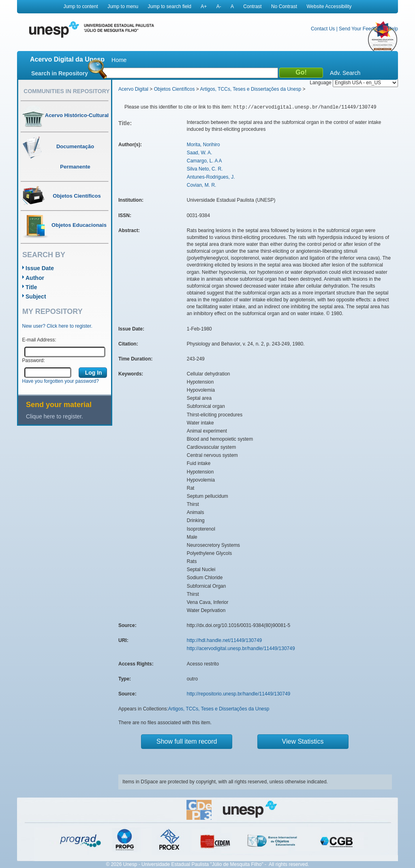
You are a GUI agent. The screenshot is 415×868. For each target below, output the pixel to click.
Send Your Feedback (361, 29)
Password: (34, 360)
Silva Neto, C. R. (205, 169)
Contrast (252, 6)
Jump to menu (123, 6)
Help (393, 29)
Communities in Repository (66, 91)
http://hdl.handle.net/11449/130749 (225, 640)
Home (119, 60)
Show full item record (187, 741)
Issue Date (40, 268)
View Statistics (303, 741)
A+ (204, 6)
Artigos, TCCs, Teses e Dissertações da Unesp (250, 89)
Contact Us (323, 29)
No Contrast (284, 6)
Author (35, 278)
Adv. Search (345, 73)
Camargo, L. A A (204, 161)
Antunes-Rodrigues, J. (211, 177)
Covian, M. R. (202, 185)
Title (31, 287)
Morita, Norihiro (203, 145)
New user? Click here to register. (57, 326)
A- (219, 6)
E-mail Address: (39, 340)
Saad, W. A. (200, 153)
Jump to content (80, 6)
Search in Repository (60, 73)
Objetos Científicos (174, 89)
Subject (36, 296)
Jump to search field (170, 6)
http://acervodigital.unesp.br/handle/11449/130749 (241, 648)
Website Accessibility (329, 6)
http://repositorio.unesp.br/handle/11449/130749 (239, 694)
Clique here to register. (55, 416)
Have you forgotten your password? (61, 381)
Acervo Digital (133, 89)
